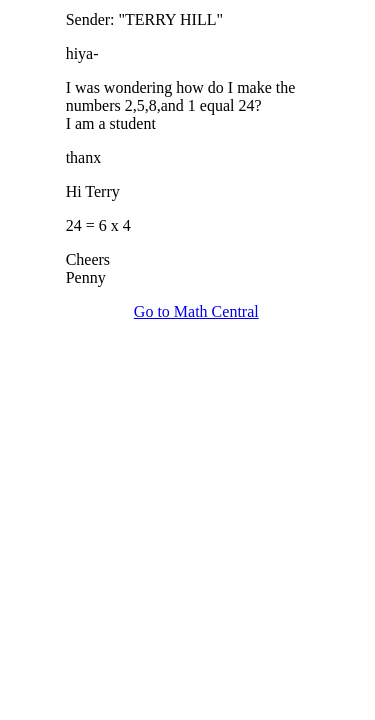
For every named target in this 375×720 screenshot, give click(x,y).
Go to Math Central (196, 311)
